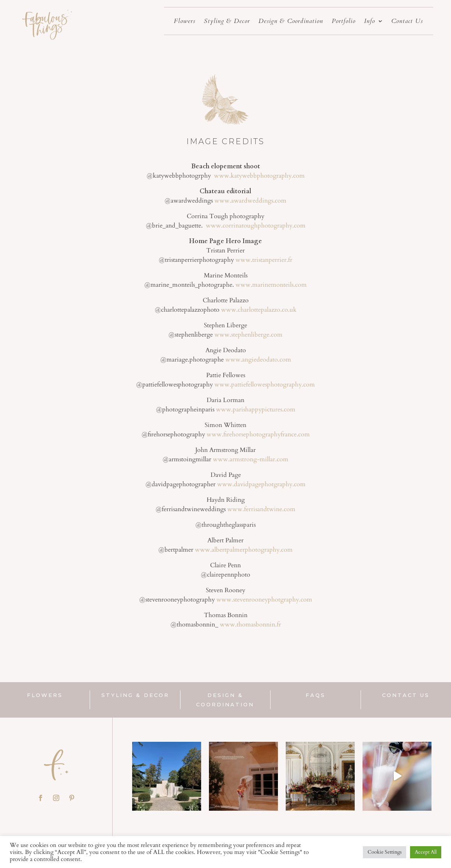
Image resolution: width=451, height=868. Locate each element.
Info (370, 22)
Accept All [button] (426, 852)
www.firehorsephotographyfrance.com (258, 434)
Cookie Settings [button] (385, 852)
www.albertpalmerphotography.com (244, 550)
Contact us (406, 695)
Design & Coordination (291, 22)
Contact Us (407, 22)
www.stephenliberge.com (248, 335)
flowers (45, 695)
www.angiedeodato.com (258, 360)
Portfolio (344, 22)
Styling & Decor (227, 22)
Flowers (185, 22)
